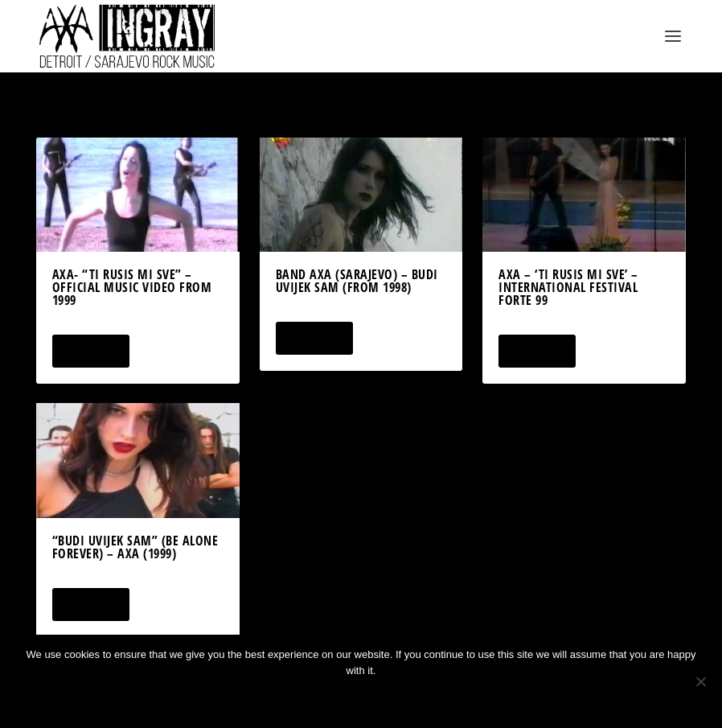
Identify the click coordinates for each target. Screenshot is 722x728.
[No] (700, 681)
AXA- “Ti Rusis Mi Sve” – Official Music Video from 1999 (132, 287)
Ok (304, 698)
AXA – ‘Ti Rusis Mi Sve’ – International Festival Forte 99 (568, 287)
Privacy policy (382, 698)
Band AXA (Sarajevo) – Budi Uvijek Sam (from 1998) (357, 281)
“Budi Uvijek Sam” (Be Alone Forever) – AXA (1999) (135, 547)
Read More (90, 351)
